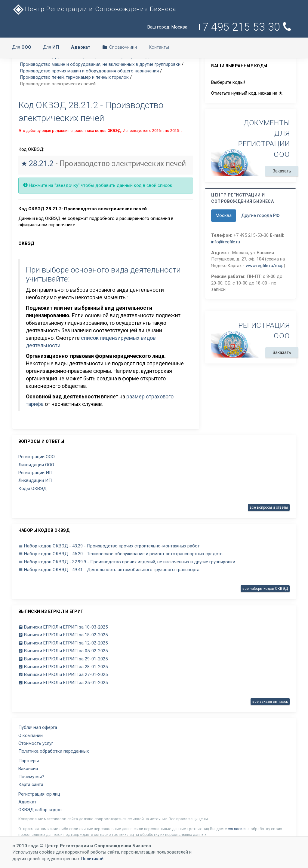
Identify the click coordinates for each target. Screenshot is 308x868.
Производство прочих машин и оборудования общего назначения (89, 71)
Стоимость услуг (36, 743)
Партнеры (29, 761)
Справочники (120, 47)
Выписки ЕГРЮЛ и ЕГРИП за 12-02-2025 (63, 643)
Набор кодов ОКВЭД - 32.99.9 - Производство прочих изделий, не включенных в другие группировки (127, 562)
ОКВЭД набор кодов (40, 810)
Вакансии (28, 769)
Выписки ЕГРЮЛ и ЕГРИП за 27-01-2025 (63, 675)
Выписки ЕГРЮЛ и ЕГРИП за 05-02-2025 (63, 651)
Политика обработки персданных (54, 751)
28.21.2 (41, 164)
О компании (31, 736)
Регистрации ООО (37, 457)
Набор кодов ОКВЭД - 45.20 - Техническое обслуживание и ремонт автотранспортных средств (120, 554)
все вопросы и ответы (269, 507)
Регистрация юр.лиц (39, 794)
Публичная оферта (38, 727)
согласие (236, 829)
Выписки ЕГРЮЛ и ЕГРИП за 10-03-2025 (63, 627)
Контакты (159, 47)
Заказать (282, 171)
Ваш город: (167, 27)
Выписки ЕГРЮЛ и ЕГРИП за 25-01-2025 (63, 683)
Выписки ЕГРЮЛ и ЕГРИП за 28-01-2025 (63, 667)
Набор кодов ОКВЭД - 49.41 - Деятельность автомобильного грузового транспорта (109, 570)
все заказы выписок (270, 702)
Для (22, 47)
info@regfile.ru (226, 242)
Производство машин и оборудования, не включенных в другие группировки (100, 64)
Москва (224, 215)
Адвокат (27, 802)
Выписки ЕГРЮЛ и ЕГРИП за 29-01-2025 (63, 659)
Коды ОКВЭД (32, 489)
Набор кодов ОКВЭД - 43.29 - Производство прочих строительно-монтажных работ (109, 546)
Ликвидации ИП (35, 480)
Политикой (92, 859)
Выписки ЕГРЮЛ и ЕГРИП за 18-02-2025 (63, 635)
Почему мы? (31, 777)
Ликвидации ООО (36, 465)
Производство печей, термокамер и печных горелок (74, 77)
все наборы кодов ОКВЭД (265, 589)
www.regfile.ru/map (265, 266)
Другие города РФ (260, 215)
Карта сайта (31, 784)
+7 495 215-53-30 (244, 27)
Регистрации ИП (35, 473)
